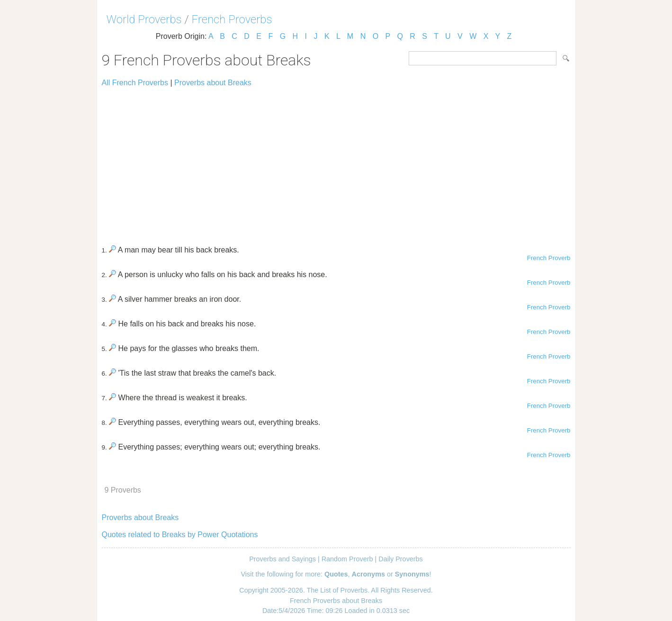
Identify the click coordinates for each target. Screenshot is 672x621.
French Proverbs (232, 19)
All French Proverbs (135, 83)
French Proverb (549, 258)
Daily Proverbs (401, 559)
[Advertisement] (336, 162)
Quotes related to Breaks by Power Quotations (180, 535)
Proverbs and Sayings (282, 559)
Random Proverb (347, 559)
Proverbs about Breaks (213, 83)
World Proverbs (144, 19)
